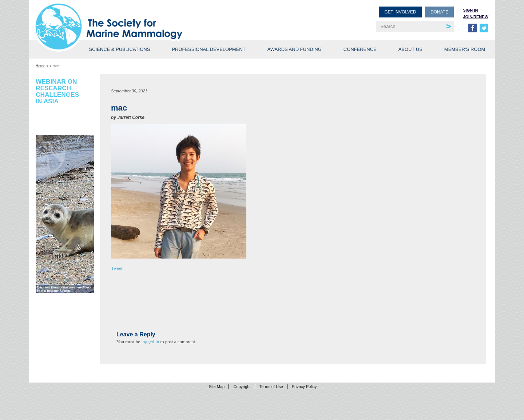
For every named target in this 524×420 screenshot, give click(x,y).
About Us (410, 49)
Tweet (117, 268)
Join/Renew (476, 17)
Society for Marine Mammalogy (150, 17)
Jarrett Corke (131, 117)
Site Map (217, 387)
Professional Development (209, 49)
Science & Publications (119, 49)
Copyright (242, 387)
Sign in (470, 10)
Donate (439, 12)
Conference (360, 49)
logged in (150, 342)
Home (41, 66)
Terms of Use (271, 387)
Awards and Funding (295, 49)
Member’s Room (465, 49)
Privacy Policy (304, 387)
